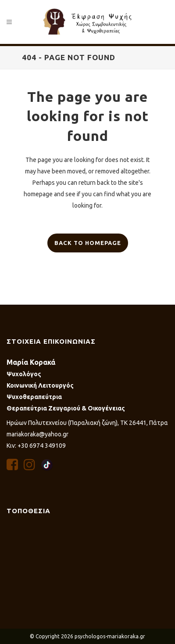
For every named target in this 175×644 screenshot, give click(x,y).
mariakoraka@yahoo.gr (37, 434)
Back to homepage (88, 243)
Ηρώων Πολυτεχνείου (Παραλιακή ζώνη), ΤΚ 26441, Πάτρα (87, 423)
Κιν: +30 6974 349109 (36, 446)
